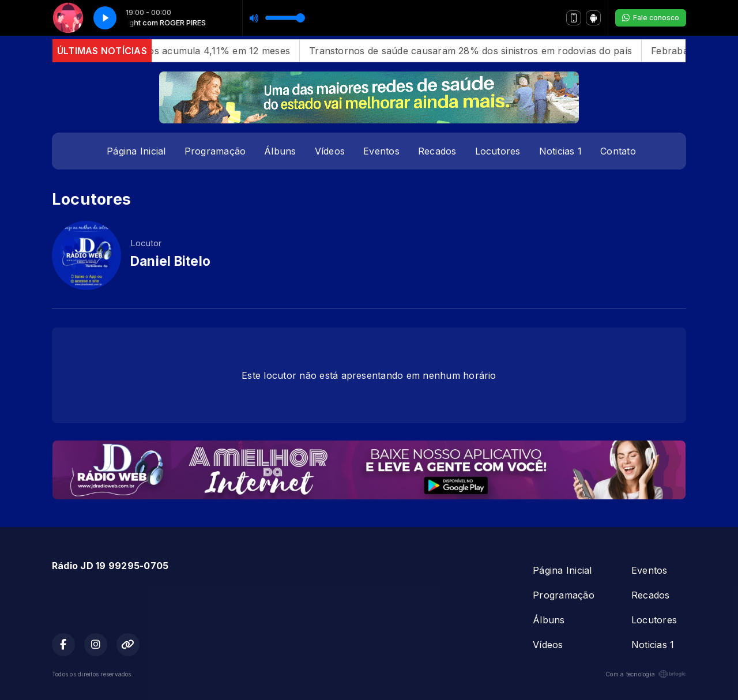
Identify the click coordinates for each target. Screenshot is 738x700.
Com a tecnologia (646, 674)
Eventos (381, 151)
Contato (618, 151)
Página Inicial (136, 151)
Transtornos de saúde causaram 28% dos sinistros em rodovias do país (477, 51)
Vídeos (330, 151)
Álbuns (280, 151)
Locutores (498, 151)
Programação (215, 151)
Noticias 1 (560, 151)
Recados (437, 151)
